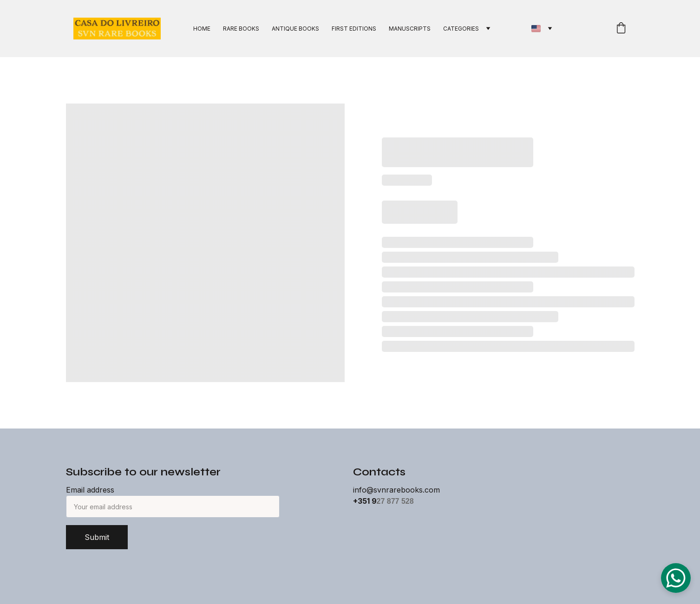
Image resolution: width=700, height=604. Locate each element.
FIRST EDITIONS (354, 29)
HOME (202, 29)
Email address (90, 490)
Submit (97, 537)
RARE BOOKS (241, 29)
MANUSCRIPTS (410, 29)
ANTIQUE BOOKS (295, 29)
